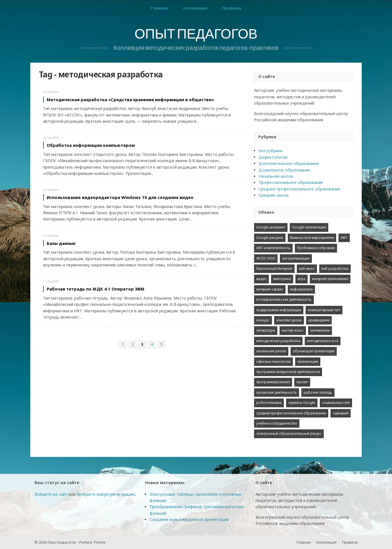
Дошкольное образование (285, 170)
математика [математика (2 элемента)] (320, 330)
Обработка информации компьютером (91, 145)
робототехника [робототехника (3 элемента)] (269, 403)
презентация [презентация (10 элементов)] (308, 362)
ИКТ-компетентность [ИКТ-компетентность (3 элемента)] (273, 248)
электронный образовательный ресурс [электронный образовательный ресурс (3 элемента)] (289, 434)
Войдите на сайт (51, 494)
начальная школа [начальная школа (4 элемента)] (271, 351)
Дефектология (273, 157)
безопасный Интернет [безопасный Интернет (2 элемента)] (274, 269)
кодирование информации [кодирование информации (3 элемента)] (279, 310)
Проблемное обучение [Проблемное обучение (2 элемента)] (316, 248)
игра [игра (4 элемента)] (302, 279)
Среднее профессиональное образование (300, 189)
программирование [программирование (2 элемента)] (273, 382)
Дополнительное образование (289, 163)
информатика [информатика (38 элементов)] (301, 289)
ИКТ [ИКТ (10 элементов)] (344, 238)
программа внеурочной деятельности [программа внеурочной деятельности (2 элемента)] (288, 372)
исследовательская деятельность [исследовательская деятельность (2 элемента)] (284, 299)
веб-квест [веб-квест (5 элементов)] (307, 269)
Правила (232, 8)
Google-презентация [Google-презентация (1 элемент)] (309, 227)
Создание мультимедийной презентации (189, 519)
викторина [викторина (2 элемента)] (282, 279)
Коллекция (195, 8)
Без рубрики (270, 151)
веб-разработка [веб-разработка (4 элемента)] (335, 269)
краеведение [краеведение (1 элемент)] (319, 320)
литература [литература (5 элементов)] (266, 330)
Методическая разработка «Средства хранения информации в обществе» (130, 99)
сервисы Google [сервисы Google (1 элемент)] (302, 403)
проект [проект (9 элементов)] (302, 382)
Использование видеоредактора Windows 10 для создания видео (120, 197)
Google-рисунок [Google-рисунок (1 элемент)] (270, 238)
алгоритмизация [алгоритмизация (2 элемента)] (296, 258)
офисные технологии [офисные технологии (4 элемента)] (273, 362)
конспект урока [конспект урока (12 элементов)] (289, 320)
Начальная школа (276, 176)
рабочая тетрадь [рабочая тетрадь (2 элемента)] (318, 392)
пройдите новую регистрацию (106, 494)
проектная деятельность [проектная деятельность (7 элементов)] (277, 392)
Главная (160, 8)
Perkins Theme (92, 542)
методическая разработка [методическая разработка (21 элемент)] (278, 341)
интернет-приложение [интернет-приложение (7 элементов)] (330, 279)
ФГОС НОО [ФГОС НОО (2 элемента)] (266, 258)
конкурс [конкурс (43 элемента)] (263, 320)
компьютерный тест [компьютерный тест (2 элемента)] (324, 310)
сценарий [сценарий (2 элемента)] (341, 413)
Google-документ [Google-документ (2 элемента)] (271, 227)
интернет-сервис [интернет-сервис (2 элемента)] (270, 289)
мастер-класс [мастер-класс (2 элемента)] (293, 330)
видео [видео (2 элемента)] (261, 279)
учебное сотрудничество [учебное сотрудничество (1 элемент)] (277, 423)
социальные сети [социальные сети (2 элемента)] (336, 403)
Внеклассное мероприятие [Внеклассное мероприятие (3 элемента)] (312, 238)
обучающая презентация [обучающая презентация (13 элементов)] (314, 351)
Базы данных (61, 243)
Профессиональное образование (291, 182)
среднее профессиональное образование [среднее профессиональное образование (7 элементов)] (291, 413)
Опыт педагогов (196, 35)
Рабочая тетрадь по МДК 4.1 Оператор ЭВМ (96, 289)
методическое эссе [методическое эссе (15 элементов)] (323, 341)
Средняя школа (274, 195)
